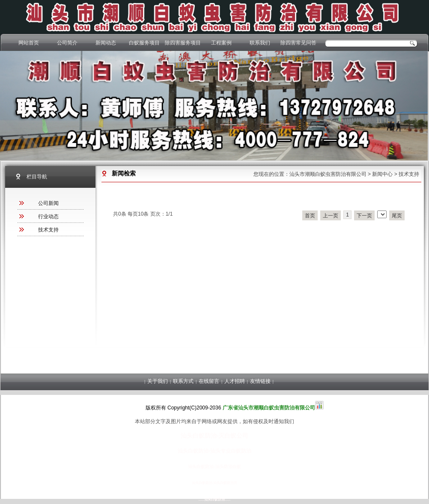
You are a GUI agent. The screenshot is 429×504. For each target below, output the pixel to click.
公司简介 (67, 43)
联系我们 (260, 43)
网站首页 (29, 43)
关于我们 (158, 381)
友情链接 (260, 381)
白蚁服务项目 (144, 43)
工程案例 (221, 43)
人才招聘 (235, 381)
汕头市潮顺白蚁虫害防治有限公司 (328, 174)
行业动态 (48, 216)
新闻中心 (382, 174)
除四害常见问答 (298, 43)
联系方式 (183, 381)
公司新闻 (48, 203)
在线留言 (209, 381)
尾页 (397, 216)
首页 (310, 216)
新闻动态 (106, 43)
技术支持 (409, 174)
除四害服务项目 (183, 43)
